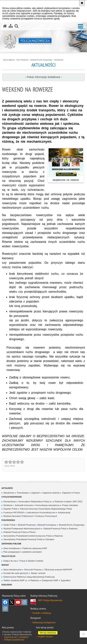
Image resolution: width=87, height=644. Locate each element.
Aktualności (59, 60)
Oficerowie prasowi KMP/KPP (58, 570)
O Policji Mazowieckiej (12, 497)
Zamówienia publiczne (11, 544)
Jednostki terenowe (24, 505)
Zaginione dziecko (51, 493)
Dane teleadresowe (13, 570)
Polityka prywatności (14, 640)
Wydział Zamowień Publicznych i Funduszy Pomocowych (30, 516)
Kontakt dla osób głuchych (16, 573)
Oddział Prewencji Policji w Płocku (19, 532)
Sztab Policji (9, 525)
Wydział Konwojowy (47, 525)
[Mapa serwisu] (11, 26)
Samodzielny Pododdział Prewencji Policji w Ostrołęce (29, 539)
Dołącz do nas (10, 561)
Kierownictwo (10, 502)
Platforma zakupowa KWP (35, 548)
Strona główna (9, 60)
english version (45, 637)
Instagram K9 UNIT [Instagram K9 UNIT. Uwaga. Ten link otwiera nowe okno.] (24, 602)
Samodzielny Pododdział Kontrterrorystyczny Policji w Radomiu (33, 536)
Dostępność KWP (50, 580)
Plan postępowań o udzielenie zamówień (22, 552)
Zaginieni (36, 493)
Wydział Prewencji (26, 525)
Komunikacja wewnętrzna (48, 505)
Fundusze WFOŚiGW (14, 513)
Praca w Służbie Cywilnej (31, 561)
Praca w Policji (8, 556)
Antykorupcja (64, 513)
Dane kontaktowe (12, 548)
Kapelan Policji (10, 509)
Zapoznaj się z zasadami (16, 637)
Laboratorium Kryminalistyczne (41, 513)
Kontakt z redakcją (42, 613)
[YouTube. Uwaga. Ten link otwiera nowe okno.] (18, 602)
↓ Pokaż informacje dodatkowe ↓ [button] (43, 77)
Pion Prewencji (22, 60)
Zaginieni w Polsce (71, 493)
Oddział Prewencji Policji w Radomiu (60, 529)
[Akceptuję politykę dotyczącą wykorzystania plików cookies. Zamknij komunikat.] (82, 3)
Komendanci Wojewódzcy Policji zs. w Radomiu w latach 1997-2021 (51, 502)
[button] (80, 26)
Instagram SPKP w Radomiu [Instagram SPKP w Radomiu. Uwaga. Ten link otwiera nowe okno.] (5, 609)
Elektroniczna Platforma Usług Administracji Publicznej (29, 577)
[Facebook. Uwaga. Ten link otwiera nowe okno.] (5, 602)
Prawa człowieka (70, 505)
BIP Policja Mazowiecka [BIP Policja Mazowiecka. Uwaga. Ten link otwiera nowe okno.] (50, 600)
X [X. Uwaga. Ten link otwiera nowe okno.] (12, 602)
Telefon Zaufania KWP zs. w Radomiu (21, 580)
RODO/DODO (7, 585)
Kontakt (5, 565)
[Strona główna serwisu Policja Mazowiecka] (5, 26)
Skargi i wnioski (38, 573)
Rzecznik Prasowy (33, 570)
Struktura (8, 505)
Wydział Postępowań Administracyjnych (22, 529)
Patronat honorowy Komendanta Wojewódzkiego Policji (46, 509)
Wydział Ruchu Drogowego (41, 60)
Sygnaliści (66, 580)
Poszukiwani (23, 493)
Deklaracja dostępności (44, 623)
